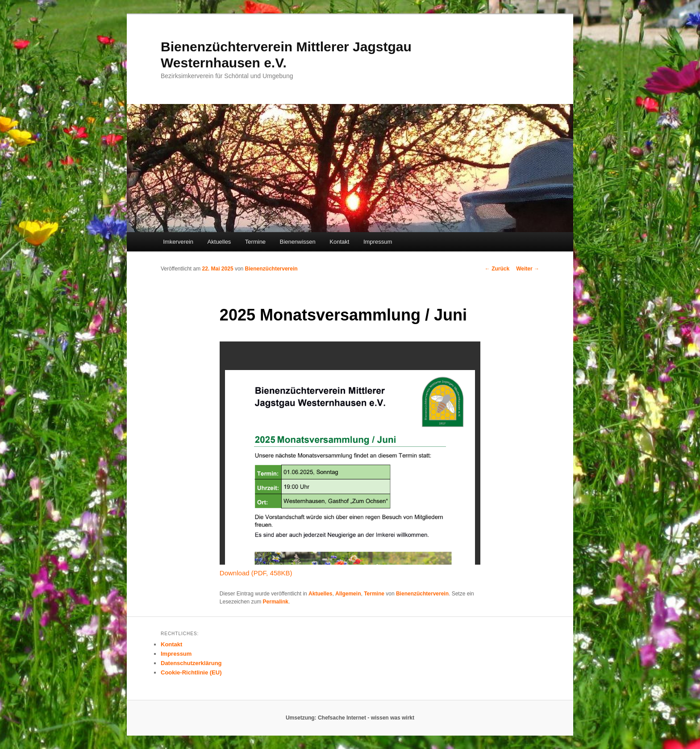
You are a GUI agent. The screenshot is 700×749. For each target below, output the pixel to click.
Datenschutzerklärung (191, 663)
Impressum (378, 242)
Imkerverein (178, 242)
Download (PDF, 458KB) (256, 573)
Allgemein (348, 594)
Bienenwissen (298, 242)
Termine (255, 242)
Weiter (528, 269)
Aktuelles (219, 242)
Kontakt (339, 242)
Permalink (276, 602)
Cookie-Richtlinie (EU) (191, 672)
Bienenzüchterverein (271, 269)
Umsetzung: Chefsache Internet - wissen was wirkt (350, 718)
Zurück (497, 269)
